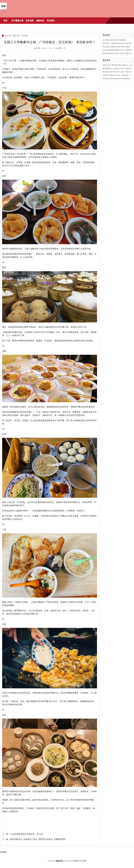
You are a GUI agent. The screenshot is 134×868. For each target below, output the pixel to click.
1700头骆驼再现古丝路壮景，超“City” (27, 834)
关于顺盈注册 (17, 21)
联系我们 (51, 21)
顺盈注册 (16, 36)
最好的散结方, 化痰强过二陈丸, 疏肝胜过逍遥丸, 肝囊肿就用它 (38, 839)
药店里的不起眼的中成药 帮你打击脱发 (116, 47)
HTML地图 (82, 861)
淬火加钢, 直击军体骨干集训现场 (114, 40)
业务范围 (29, 21)
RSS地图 (75, 861)
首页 (5, 21)
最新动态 (40, 21)
